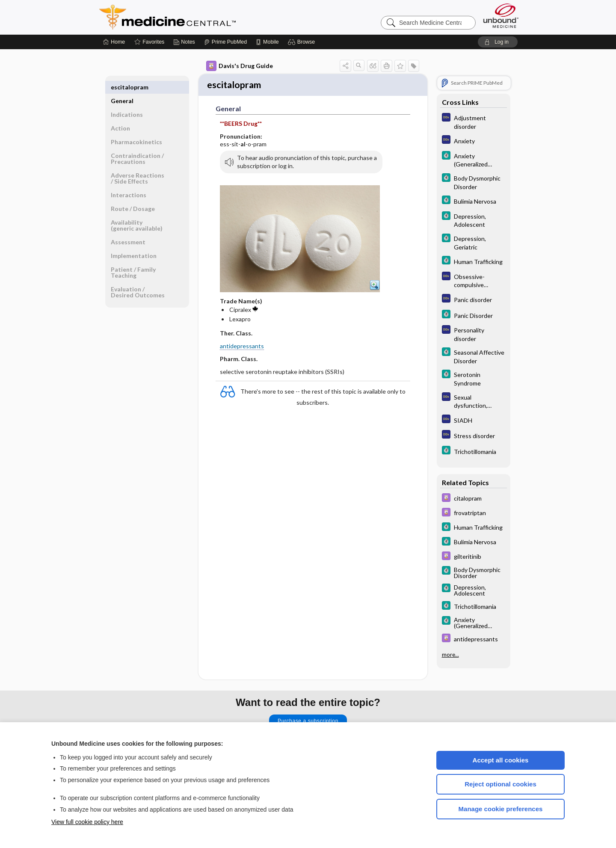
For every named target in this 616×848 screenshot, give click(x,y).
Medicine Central (205, 17)
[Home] (114, 42)
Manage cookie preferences (501, 809)
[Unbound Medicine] (501, 16)
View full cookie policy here (87, 822)
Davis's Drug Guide (240, 66)
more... (450, 654)
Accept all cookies (501, 760)
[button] (303, 42)
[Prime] (225, 42)
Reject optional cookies (500, 784)
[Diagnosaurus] (474, 122)
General (122, 87)
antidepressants (242, 347)
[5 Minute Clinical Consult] (474, 160)
